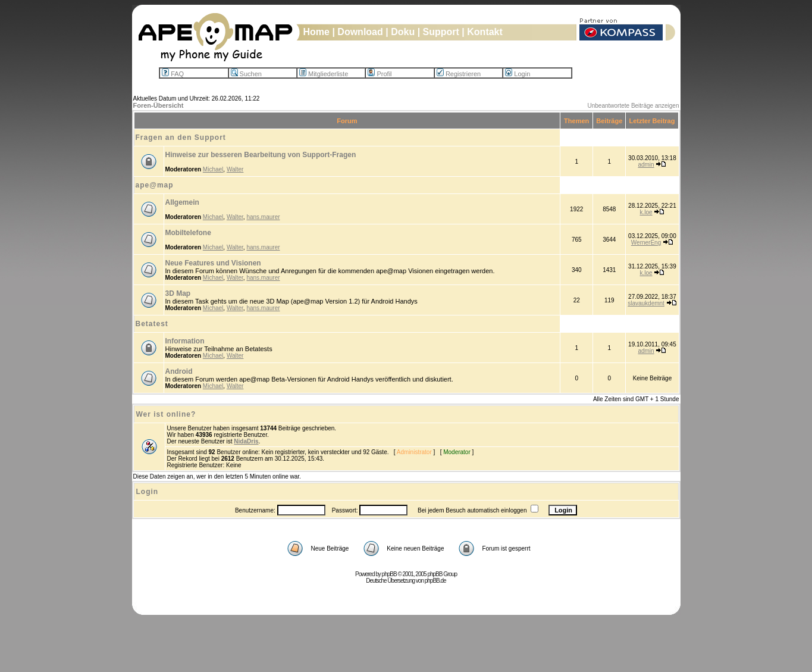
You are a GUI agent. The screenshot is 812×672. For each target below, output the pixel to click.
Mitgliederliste (324, 74)
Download (360, 32)
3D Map (178, 293)
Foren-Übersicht (159, 105)
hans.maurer (263, 217)
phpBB (389, 574)
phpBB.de (435, 581)
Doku (403, 32)
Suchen (246, 74)
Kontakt (485, 32)
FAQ (173, 74)
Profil (380, 74)
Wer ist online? (166, 414)
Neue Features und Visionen (213, 263)
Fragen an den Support (181, 137)
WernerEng (646, 243)
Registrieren (459, 74)
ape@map (155, 185)
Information (185, 341)
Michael (213, 169)
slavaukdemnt (646, 303)
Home (316, 32)
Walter (235, 169)
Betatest (152, 324)
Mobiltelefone (188, 233)
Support (441, 32)
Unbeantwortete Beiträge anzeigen (634, 106)
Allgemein (182, 202)
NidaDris (246, 441)
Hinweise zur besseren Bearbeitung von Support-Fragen (261, 155)
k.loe (646, 212)
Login (518, 74)
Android (179, 371)
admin (646, 165)
